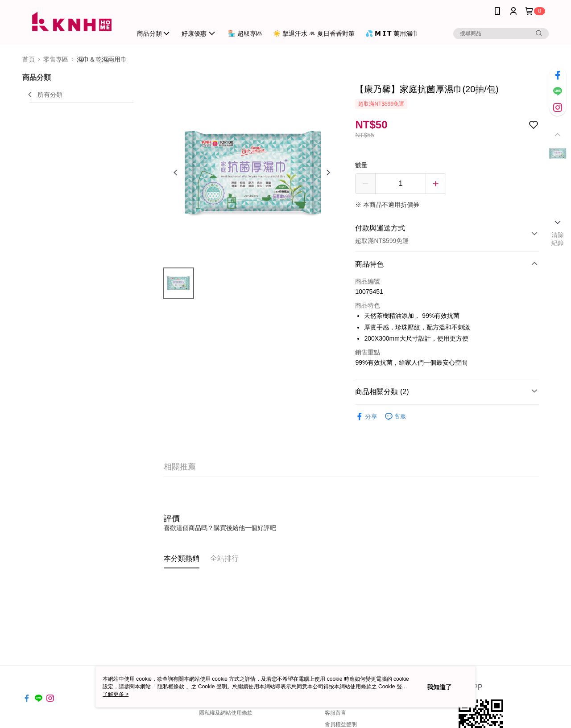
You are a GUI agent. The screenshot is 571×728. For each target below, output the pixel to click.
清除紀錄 (558, 239)
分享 (366, 417)
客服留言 (335, 713)
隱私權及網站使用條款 (226, 713)
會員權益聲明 (341, 724)
